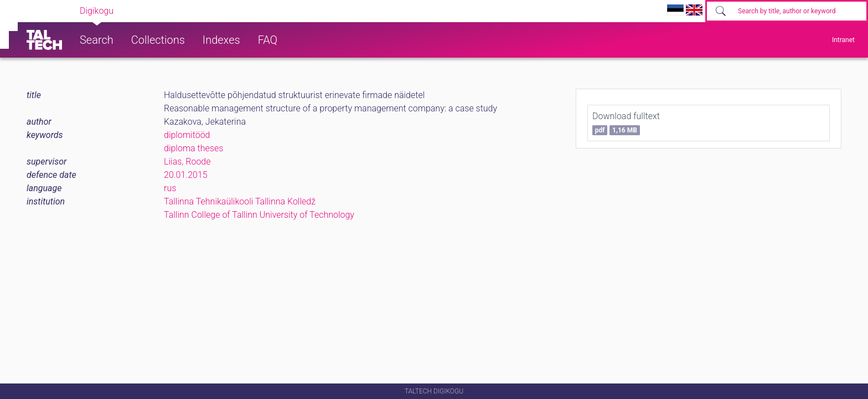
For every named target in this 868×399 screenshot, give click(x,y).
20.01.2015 (186, 175)
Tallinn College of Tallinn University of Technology (259, 215)
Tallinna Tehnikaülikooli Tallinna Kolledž (240, 201)
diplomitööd (187, 135)
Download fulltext (626, 123)
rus (170, 188)
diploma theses (193, 148)
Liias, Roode (187, 162)
